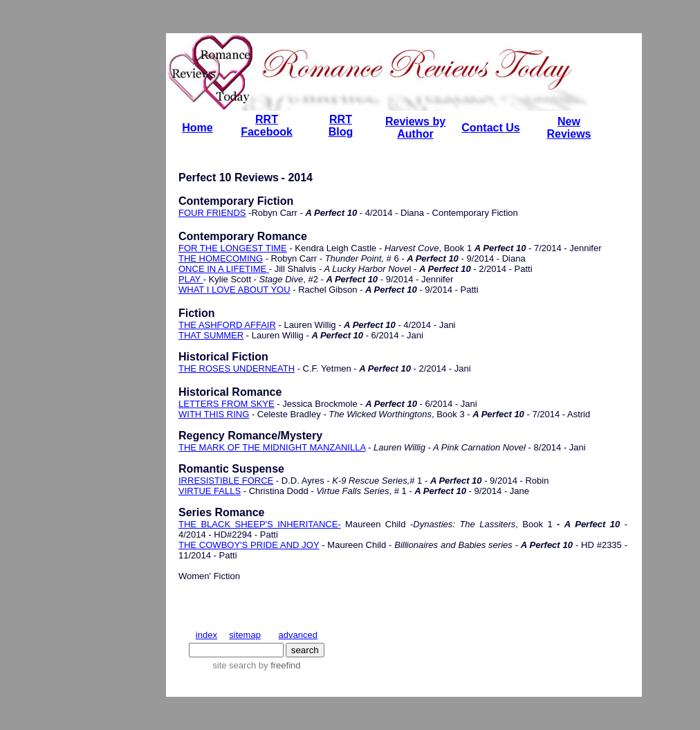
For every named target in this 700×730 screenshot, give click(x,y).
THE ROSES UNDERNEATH (237, 368)
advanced (298, 635)
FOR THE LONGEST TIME (233, 248)
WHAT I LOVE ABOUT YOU (234, 290)
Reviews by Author (415, 128)
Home (197, 128)
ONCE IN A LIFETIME (224, 269)
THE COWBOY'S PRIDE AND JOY (249, 545)
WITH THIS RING (214, 414)
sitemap (245, 635)
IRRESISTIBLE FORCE (226, 481)
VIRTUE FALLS (210, 491)
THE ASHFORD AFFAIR (227, 325)
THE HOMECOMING (221, 258)
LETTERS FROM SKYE (227, 404)
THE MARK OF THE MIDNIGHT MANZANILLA (272, 447)
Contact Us (490, 128)
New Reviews (569, 128)
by (278, 665)
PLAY (191, 279)
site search (234, 665)
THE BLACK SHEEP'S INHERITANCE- (260, 524)
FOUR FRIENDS (212, 213)
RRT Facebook (267, 126)
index (206, 635)
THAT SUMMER (211, 335)
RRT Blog (341, 126)
